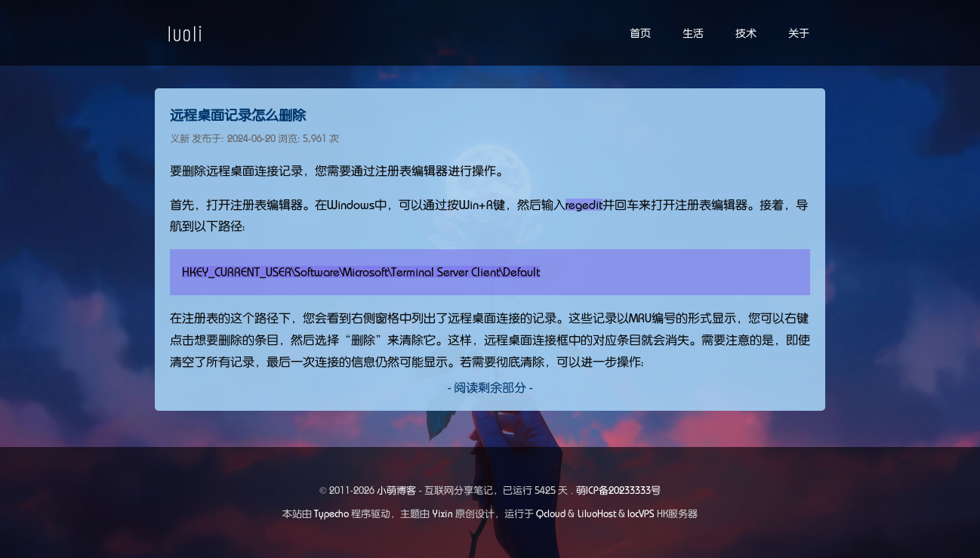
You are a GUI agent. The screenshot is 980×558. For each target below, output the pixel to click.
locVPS (641, 514)
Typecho (331, 514)
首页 (640, 33)
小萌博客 (396, 490)
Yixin (443, 514)
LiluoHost (597, 514)
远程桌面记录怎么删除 (238, 116)
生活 (693, 33)
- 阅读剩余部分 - (490, 387)
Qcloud (551, 514)
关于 (799, 33)
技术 (746, 33)
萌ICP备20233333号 (618, 490)
